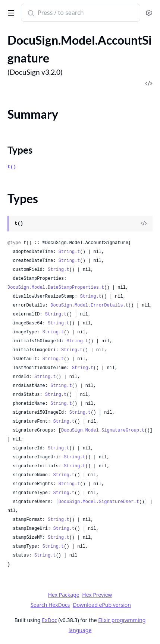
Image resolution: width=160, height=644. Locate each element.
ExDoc (49, 620)
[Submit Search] (30, 13)
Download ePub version (102, 605)
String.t (69, 252)
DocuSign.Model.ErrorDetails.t (89, 305)
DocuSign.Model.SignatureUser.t (99, 502)
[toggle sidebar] (10, 12)
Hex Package (64, 595)
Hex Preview (97, 595)
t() (12, 167)
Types (20, 150)
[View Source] (144, 224)
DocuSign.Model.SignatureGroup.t (103, 430)
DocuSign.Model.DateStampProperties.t (56, 288)
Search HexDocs (50, 605)
